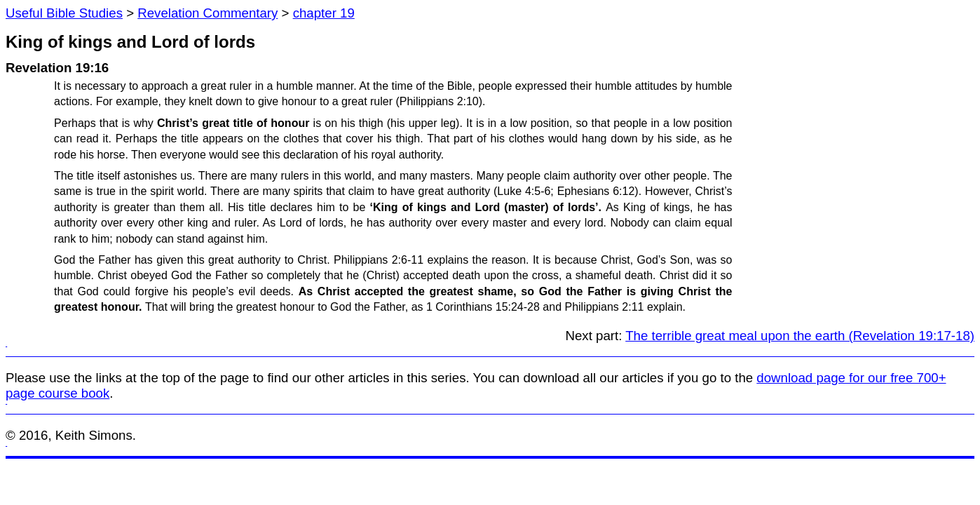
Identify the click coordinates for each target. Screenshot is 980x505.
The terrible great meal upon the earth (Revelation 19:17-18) (800, 336)
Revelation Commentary (207, 13)
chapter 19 (324, 13)
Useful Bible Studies (64, 13)
